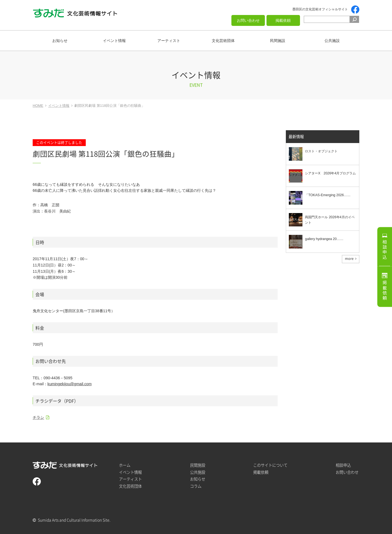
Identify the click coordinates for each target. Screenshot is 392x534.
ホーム (125, 465)
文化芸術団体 (223, 41)
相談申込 (385, 250)
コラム (196, 486)
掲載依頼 (283, 20)
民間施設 (278, 41)
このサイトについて (270, 465)
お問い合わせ (248, 20)
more (349, 259)
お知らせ (60, 41)
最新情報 (296, 137)
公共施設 (332, 41)
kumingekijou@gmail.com (69, 384)
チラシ (38, 417)
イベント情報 (114, 41)
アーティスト (169, 41)
